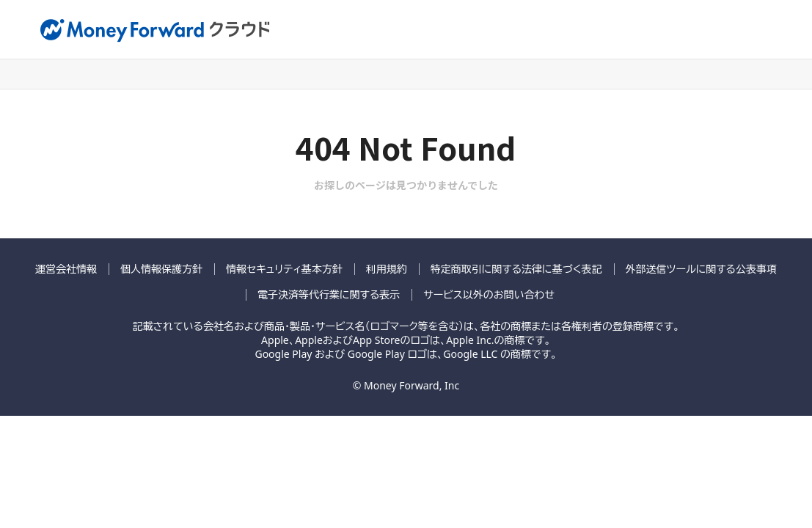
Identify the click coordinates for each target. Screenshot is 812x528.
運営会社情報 (66, 269)
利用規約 (387, 269)
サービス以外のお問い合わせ (489, 294)
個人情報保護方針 (161, 269)
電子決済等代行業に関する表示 (329, 294)
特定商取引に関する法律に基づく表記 (516, 269)
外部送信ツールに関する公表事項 (701, 269)
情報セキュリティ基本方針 (284, 269)
